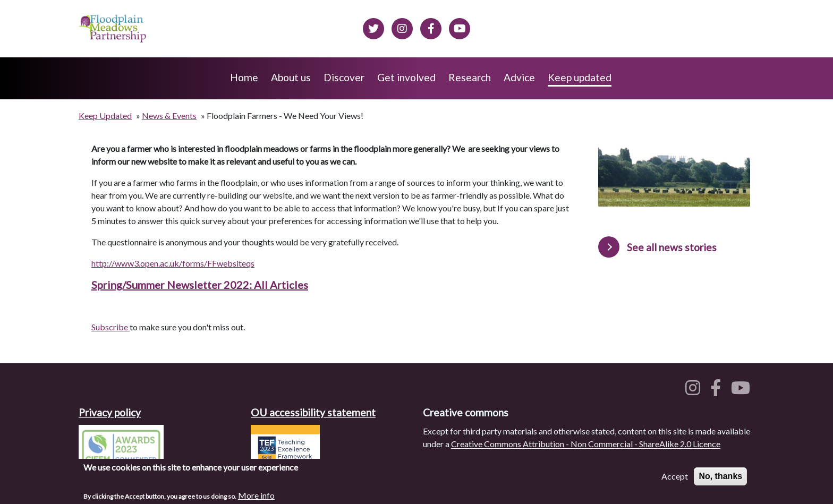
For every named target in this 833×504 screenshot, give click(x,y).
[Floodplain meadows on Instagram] (402, 27)
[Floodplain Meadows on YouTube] (460, 27)
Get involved (406, 77)
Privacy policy (110, 412)
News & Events (169, 116)
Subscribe (110, 327)
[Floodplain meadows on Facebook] (431, 27)
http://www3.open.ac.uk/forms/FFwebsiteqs (173, 263)
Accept (675, 479)
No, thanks (720, 479)
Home (244, 77)
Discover (344, 77)
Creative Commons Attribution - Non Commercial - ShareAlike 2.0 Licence (586, 444)
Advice (519, 77)
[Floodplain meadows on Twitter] (373, 27)
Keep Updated (105, 116)
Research (470, 77)
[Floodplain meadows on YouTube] (743, 391)
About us (291, 77)
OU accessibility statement (313, 412)
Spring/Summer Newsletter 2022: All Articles (200, 285)
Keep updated (580, 77)
